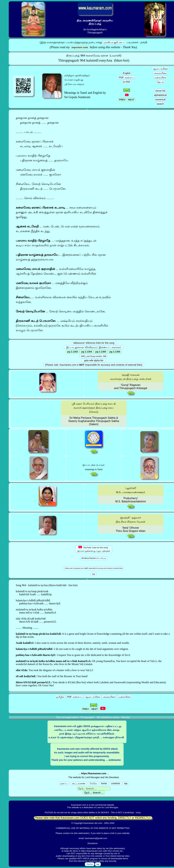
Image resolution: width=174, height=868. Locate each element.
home (104, 783)
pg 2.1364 (87, 352)
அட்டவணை (79, 783)
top (126, 783)
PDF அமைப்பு (127, 78)
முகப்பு (64, 783)
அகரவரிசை (160, 73)
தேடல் (160, 82)
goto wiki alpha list (94, 360)
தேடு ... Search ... (94, 793)
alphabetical (160, 95)
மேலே (93, 783)
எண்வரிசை (160, 78)
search (160, 104)
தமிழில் (60, 697)
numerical (160, 99)
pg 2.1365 (101, 352)
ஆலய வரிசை (160, 69)
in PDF (127, 82)
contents (116, 783)
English (127, 73)
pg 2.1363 (73, 352)
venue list (160, 91)
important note (80, 47)
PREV (122, 100)
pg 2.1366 (115, 352)
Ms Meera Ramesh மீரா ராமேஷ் (94, 558)
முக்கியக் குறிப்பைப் (114, 42)
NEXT (131, 100)
